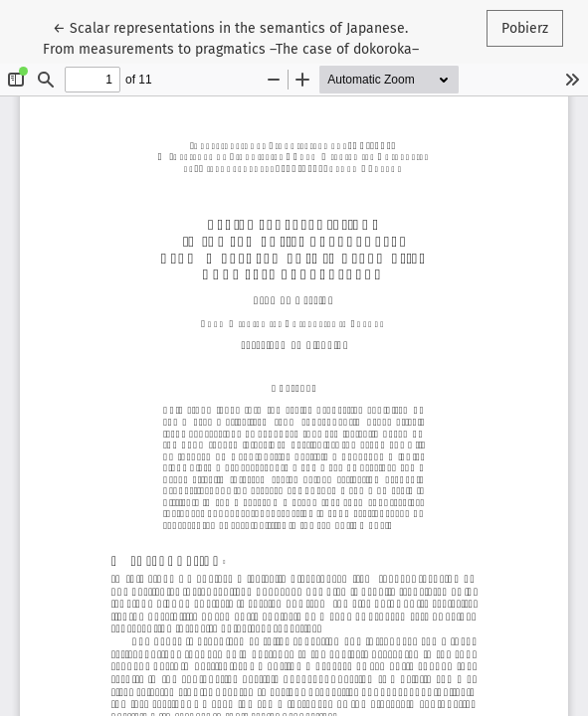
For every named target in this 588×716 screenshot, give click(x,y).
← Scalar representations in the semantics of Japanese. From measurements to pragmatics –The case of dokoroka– (231, 37)
